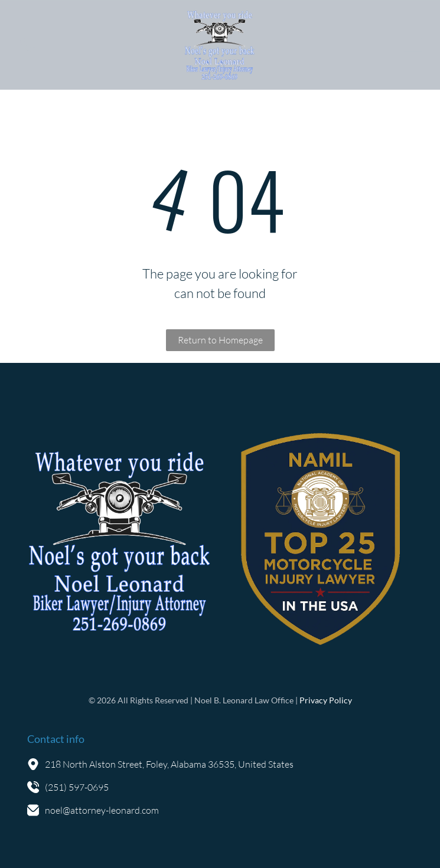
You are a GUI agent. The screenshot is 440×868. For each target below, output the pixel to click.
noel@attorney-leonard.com (102, 810)
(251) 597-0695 (77, 787)
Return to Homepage (220, 340)
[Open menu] (413, 45)
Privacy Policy (326, 700)
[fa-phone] (28, 51)
